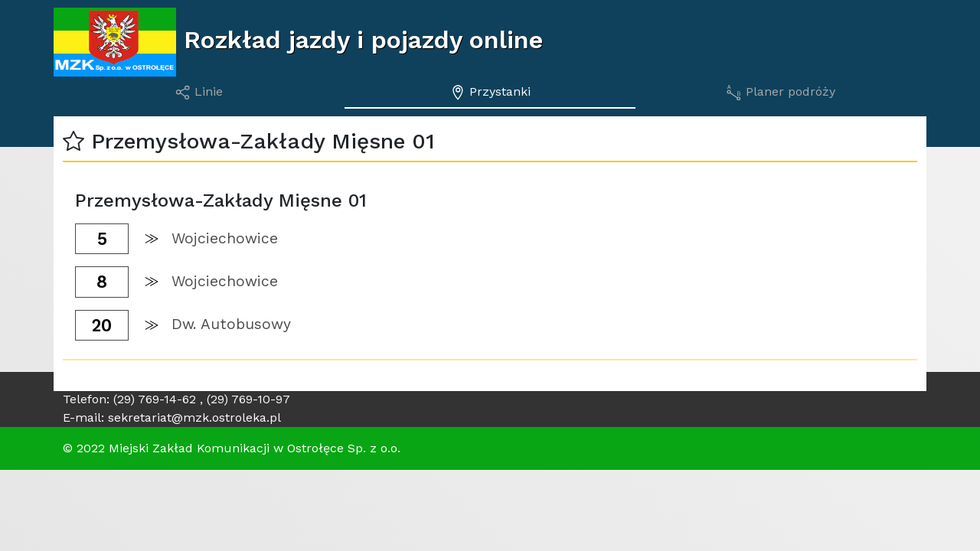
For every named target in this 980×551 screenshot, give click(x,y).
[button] (73, 141)
